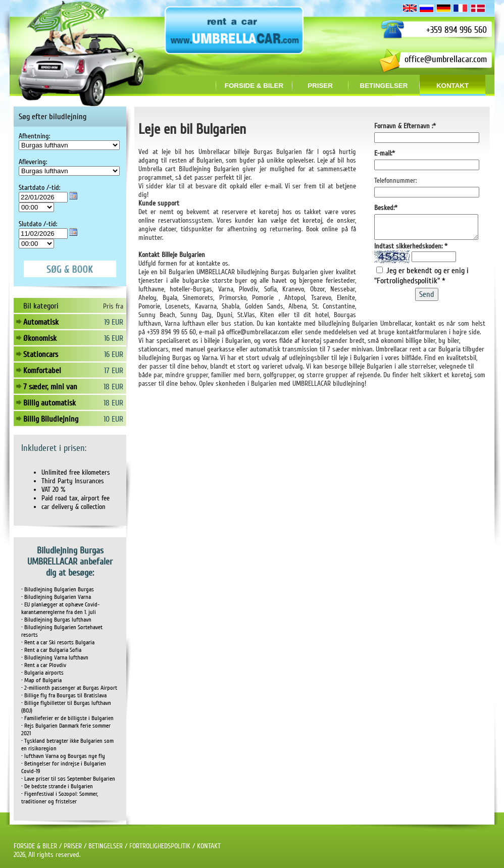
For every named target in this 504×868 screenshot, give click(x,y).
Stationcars (41, 354)
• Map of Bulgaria (41, 680)
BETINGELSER (106, 846)
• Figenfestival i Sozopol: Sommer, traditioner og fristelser (60, 798)
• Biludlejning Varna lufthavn (55, 658)
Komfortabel (42, 371)
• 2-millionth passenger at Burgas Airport (69, 688)
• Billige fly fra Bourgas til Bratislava (64, 696)
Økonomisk (40, 338)
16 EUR (114, 338)
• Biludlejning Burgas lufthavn (56, 620)
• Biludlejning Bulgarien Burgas (58, 590)
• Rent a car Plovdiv (44, 665)
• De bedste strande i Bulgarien (57, 786)
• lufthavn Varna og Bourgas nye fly (63, 756)
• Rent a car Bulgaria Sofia (51, 650)
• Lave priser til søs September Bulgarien (68, 779)
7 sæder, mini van (50, 387)
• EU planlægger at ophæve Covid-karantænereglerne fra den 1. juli (60, 608)
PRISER (73, 846)
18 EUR (113, 387)
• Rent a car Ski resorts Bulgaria (58, 643)
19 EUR (114, 322)
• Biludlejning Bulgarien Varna (56, 597)
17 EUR (114, 371)
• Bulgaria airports (42, 673)
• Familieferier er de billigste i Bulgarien (67, 718)
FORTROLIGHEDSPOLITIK (160, 846)
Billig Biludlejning (51, 419)
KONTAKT (209, 846)
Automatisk (41, 322)
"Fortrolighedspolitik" (408, 285)
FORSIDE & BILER (35, 846)
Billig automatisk (49, 403)
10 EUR (113, 419)
